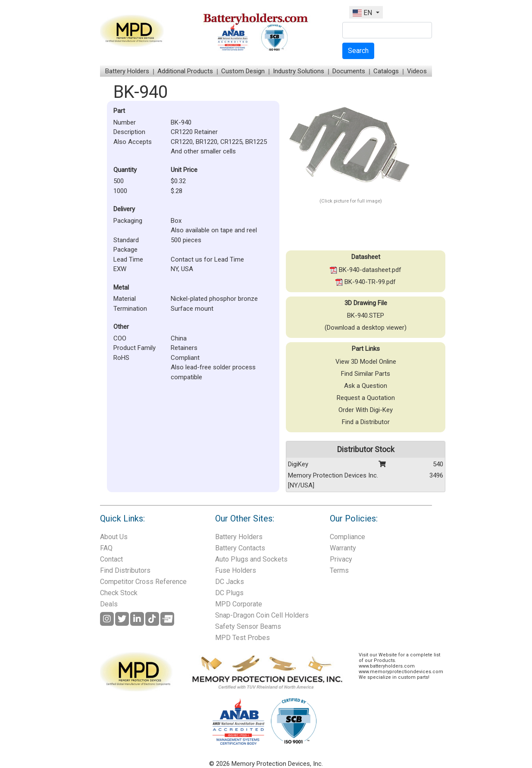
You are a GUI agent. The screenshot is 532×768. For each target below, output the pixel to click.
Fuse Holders (236, 570)
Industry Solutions (299, 71)
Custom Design (243, 71)
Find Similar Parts (366, 374)
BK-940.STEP (366, 315)
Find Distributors (125, 570)
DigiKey (298, 464)
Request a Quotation (366, 398)
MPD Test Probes (243, 638)
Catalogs (386, 71)
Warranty (343, 548)
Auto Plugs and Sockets (251, 559)
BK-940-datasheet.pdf (366, 270)
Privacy (341, 559)
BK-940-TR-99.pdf (366, 282)
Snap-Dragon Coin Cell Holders (262, 615)
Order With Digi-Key (366, 410)
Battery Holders (127, 71)
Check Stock (119, 593)
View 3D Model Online (366, 362)
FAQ (106, 548)
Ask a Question (366, 386)
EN (363, 13)
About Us (114, 537)
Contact (111, 559)
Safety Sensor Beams (248, 626)
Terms (339, 570)
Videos (417, 71)
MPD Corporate (239, 604)
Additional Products (185, 71)
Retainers (184, 348)
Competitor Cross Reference (143, 582)
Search (358, 51)
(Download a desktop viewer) (366, 328)
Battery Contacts (240, 548)
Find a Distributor (366, 422)
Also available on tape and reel (214, 230)
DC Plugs (229, 593)
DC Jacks (230, 582)
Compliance (347, 537)
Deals (109, 604)
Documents (349, 71)
